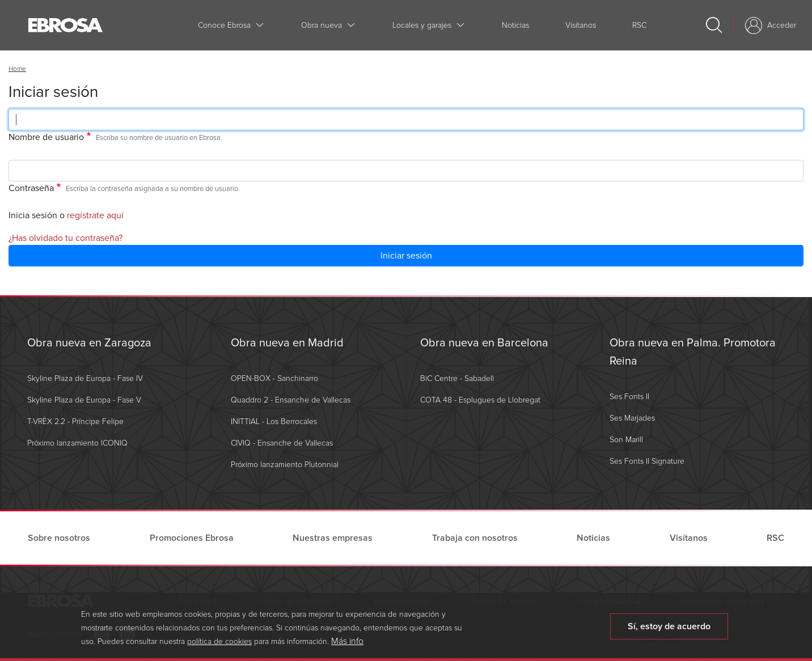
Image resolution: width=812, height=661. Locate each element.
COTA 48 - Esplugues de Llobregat (480, 400)
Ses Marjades (632, 418)
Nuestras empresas (333, 538)
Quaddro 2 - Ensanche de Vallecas (291, 400)
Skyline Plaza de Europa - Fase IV (85, 378)
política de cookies (219, 645)
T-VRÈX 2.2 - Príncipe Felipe (75, 421)
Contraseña (31, 188)
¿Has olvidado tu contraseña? (65, 238)
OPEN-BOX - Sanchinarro (274, 378)
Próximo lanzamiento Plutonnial (285, 465)
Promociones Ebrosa (192, 538)
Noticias (515, 25)
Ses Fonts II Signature (647, 461)
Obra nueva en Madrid (287, 343)
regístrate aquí (95, 215)
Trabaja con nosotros (475, 538)
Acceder (782, 25)
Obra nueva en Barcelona (484, 343)
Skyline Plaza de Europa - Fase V (84, 400)
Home (17, 69)
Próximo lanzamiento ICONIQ (77, 443)
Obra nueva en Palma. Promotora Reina (693, 352)
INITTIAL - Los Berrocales (274, 421)
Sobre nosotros (59, 538)
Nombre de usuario (46, 137)
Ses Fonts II (629, 397)
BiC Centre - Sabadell (457, 378)
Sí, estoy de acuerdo (669, 630)
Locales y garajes (422, 25)
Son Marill (626, 440)
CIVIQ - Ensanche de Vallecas (282, 443)
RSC (639, 25)
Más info (347, 645)
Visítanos (581, 25)
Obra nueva (322, 25)
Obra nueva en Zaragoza (89, 343)
